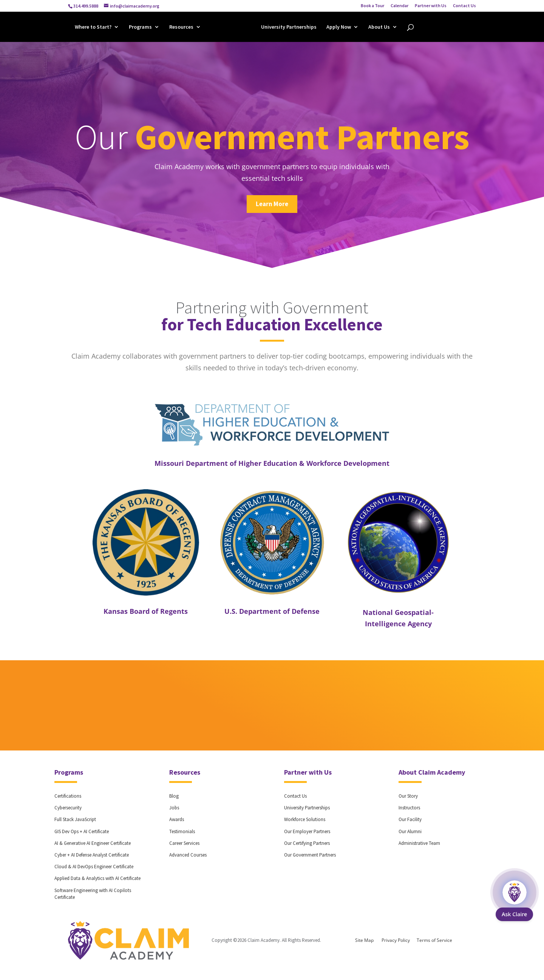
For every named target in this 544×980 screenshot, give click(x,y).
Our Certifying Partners (307, 843)
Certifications (68, 796)
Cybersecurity (68, 808)
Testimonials (182, 831)
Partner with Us (431, 6)
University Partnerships (289, 28)
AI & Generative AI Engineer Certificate (93, 843)
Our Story (408, 796)
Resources (181, 28)
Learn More (272, 204)
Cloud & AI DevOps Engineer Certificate (94, 867)
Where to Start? (93, 28)
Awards (177, 819)
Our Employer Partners (307, 831)
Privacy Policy (396, 940)
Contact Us (464, 6)
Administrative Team (419, 843)
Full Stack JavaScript (75, 819)
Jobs (174, 808)
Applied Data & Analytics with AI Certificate (97, 878)
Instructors (409, 808)
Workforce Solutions (305, 819)
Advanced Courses (188, 855)
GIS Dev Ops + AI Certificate (82, 831)
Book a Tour (372, 6)
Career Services (184, 843)
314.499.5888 (86, 6)
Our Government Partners (310, 855)
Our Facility (410, 819)
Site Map (364, 940)
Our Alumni (410, 831)
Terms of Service (434, 940)
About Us (379, 28)
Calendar (399, 6)
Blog (174, 796)
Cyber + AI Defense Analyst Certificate (92, 855)
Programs (140, 28)
